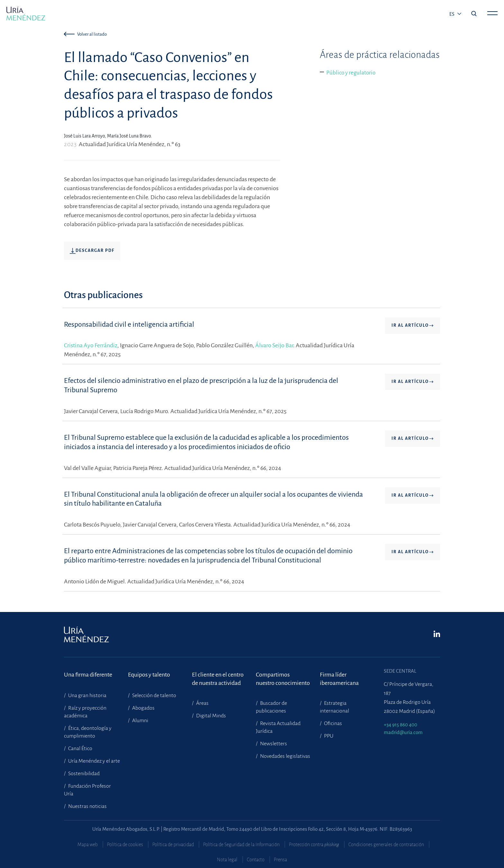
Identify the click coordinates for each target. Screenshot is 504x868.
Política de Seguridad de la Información (241, 845)
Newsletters (273, 744)
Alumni (140, 721)
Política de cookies (125, 845)
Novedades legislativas (285, 756)
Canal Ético (80, 748)
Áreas (202, 703)
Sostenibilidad (83, 774)
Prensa (280, 860)
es (452, 14)
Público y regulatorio (351, 73)
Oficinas (333, 723)
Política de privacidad (173, 845)
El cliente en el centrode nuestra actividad (218, 679)
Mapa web (88, 845)
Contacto (256, 860)
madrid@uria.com (403, 732)
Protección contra (314, 845)
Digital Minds (211, 716)
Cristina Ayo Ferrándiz (91, 345)
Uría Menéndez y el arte (94, 761)
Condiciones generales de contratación (386, 845)
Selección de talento (154, 695)
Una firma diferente (88, 675)
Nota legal (227, 860)
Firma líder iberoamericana (339, 679)
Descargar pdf (92, 251)
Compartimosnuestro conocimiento (283, 679)
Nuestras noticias (87, 806)
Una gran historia (87, 695)
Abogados (143, 708)
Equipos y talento (149, 675)
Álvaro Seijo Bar (274, 345)
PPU (328, 736)
